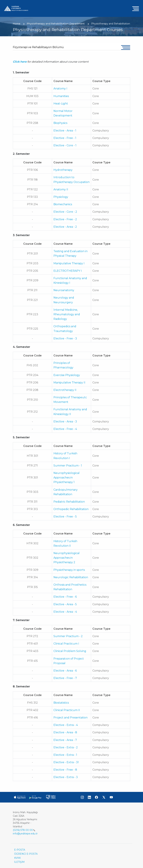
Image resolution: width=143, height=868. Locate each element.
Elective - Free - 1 (65, 138)
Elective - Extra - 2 (66, 747)
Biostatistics (61, 703)
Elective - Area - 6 (65, 671)
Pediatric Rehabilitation (69, 502)
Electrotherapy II (65, 390)
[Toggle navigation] (136, 9)
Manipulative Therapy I (69, 263)
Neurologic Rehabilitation (71, 577)
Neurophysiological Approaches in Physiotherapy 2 (67, 558)
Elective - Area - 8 (65, 732)
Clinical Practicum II (67, 710)
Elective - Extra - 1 (65, 755)
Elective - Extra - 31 (66, 762)
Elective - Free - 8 (65, 770)
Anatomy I (60, 89)
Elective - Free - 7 (65, 678)
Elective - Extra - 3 (66, 777)
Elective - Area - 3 (65, 422)
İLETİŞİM (19, 862)
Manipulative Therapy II (69, 383)
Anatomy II (61, 189)
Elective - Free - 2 (65, 219)
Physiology (61, 197)
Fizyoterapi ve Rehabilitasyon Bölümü (38, 47)
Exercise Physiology (67, 375)
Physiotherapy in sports (69, 570)
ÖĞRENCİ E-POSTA (26, 854)
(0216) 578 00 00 (24, 830)
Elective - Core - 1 (65, 145)
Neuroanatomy (64, 290)
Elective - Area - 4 (65, 612)
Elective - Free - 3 (65, 338)
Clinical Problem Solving (70, 651)
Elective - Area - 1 (65, 131)
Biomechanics (63, 204)
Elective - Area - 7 (65, 740)
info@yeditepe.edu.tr (25, 834)
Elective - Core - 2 (65, 212)
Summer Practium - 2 (68, 636)
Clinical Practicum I (66, 644)
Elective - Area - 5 (65, 604)
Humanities (61, 96)
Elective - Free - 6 (65, 597)
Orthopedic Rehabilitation (71, 509)
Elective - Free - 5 (65, 517)
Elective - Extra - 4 (66, 725)
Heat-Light (61, 104)
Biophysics (60, 123)
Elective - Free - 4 (65, 429)
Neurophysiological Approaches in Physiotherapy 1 (67, 478)
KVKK (17, 858)
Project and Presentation (70, 718)
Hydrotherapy (63, 170)
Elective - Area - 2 (65, 227)
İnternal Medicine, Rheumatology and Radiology (67, 314)
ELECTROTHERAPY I (68, 271)
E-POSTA (20, 850)
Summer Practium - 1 (68, 466)
